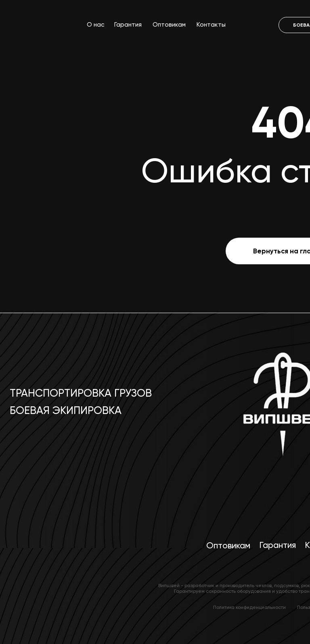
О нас (96, 25)
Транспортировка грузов (81, 393)
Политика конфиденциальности (249, 607)
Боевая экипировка (66, 410)
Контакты (211, 25)
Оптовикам (169, 25)
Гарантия (128, 25)
